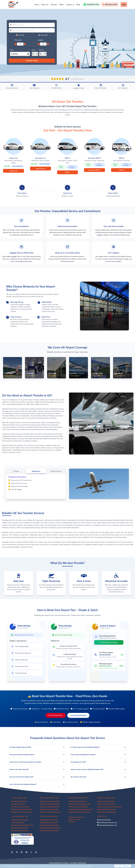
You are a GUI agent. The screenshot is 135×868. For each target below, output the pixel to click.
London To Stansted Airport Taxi (49, 825)
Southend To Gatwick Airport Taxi (50, 804)
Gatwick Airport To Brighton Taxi (107, 812)
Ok (117, 866)
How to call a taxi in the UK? (37, 769)
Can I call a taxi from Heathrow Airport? (37, 784)
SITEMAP (72, 822)
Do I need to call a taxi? (98, 777)
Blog (78, 4)
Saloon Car (13, 171)
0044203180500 (105, 655)
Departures (36, 471)
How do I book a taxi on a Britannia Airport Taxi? (98, 769)
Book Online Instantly (109, 642)
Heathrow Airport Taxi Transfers (78, 801)
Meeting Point (56, 471)
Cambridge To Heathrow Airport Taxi (79, 812)
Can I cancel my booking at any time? (98, 755)
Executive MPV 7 (94, 170)
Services (54, 4)
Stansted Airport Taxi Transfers (49, 820)
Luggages (41, 40)
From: (14, 25)
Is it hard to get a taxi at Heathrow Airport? (98, 747)
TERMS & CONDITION (76, 817)
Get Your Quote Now (56, 715)
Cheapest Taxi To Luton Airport (20, 807)
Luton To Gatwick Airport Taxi (20, 830)
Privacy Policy (126, 866)
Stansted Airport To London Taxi (49, 822)
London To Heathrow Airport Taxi (78, 807)
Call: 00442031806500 (78, 715)
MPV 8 (121, 170)
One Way (21, 35)
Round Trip (44, 35)
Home (37, 4)
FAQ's (62, 4)
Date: (12, 50)
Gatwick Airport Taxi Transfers (106, 801)
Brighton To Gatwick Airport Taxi (107, 809)
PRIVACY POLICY (74, 819)
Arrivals (16, 471)
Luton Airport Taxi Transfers (19, 801)
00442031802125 (105, 666)
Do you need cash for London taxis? (37, 777)
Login (124, 4)
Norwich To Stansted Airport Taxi (49, 830)
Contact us (70, 4)
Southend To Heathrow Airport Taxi (50, 812)
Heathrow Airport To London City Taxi (79, 804)
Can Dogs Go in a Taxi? (98, 762)
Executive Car (40, 168)
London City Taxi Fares (18, 822)
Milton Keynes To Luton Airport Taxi (22, 809)
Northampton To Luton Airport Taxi (21, 812)
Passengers (18, 40)
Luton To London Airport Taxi (20, 828)
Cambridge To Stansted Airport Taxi (50, 828)
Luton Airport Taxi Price (18, 804)
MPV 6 (67, 172)
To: (13, 30)
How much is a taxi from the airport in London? (37, 762)
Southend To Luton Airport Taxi (49, 809)
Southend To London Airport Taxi (49, 801)
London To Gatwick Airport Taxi (106, 804)
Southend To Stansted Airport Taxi (50, 807)
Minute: (43, 52)
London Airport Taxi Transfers (20, 820)
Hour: (35, 52)
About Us (45, 4)
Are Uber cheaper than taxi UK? (37, 747)
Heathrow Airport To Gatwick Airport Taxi (81, 809)
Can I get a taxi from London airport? (37, 755)
